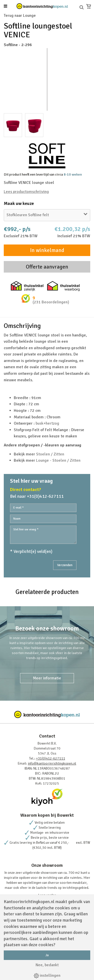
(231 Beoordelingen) (51, 302)
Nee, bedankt (47, 965)
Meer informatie (47, 678)
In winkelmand (47, 250)
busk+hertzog (47, 423)
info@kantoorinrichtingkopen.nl (52, 763)
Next (84, 79)
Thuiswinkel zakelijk (27, 286)
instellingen (47, 976)
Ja (47, 955)
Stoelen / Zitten (50, 454)
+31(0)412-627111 (51, 758)
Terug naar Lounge (20, 16)
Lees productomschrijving (26, 192)
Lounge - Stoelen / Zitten (58, 460)
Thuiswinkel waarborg (63, 286)
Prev (10, 79)
